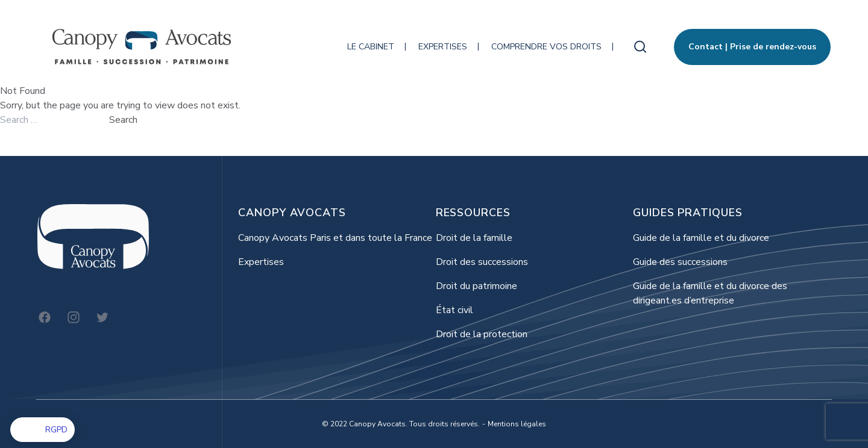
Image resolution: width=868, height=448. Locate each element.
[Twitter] (102, 317)
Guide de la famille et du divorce (701, 238)
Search (123, 120)
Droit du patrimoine (476, 286)
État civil (454, 310)
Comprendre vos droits (546, 47)
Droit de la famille (474, 238)
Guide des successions (680, 262)
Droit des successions (482, 262)
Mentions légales (517, 424)
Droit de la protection (482, 334)
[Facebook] (45, 317)
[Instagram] (74, 317)
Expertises (443, 47)
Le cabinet (371, 47)
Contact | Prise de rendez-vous (752, 47)
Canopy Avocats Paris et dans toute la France (335, 238)
